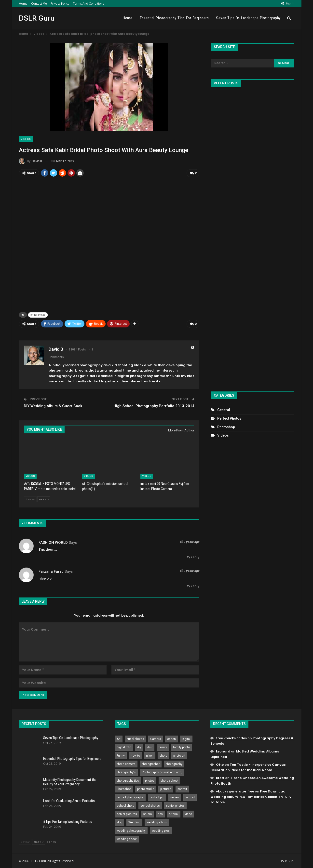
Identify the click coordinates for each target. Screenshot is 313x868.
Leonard (223, 751)
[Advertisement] (253, 237)
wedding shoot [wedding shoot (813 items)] (127, 838)
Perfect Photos (229, 418)
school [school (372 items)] (190, 797)
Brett (220, 777)
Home (23, 4)
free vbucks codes (231, 737)
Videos (26, 139)
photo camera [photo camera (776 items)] (126, 763)
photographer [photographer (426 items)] (151, 763)
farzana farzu (51, 571)
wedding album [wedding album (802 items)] (157, 822)
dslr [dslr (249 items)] (150, 747)
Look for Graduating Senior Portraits (69, 800)
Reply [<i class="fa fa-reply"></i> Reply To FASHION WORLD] (193, 557)
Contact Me (39, 4)
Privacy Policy (60, 4)
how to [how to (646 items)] (135, 755)
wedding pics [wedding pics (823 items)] (161, 830)
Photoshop (226, 427)
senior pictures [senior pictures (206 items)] (127, 813)
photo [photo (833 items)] (163, 755)
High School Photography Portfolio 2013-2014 (154, 405)
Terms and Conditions (88, 4)
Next (44, 499)
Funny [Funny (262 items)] (121, 755)
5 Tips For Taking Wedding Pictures (68, 821)
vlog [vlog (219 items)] (119, 822)
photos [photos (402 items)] (150, 780)
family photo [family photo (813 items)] (181, 747)
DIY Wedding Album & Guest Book (53, 405)
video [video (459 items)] (188, 813)
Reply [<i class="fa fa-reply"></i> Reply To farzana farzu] (193, 586)
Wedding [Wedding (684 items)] (134, 822)
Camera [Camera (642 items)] (156, 738)
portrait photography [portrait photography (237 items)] (130, 797)
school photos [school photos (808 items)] (150, 805)
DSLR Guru (37, 18)
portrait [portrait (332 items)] (182, 788)
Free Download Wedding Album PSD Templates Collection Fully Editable (251, 796)
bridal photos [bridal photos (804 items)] (135, 738)
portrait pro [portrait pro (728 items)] (157, 797)
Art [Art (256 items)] (119, 738)
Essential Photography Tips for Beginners (174, 18)
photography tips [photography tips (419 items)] (128, 780)
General (224, 410)
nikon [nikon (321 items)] (150, 755)
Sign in (288, 3)
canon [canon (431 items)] (171, 738)
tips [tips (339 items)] (160, 813)
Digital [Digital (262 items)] (186, 738)
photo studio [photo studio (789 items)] (146, 788)
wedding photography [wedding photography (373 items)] (131, 830)
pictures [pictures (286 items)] (166, 788)
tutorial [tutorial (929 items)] (174, 813)
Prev (30, 499)
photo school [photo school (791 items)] (169, 780)
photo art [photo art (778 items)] (179, 755)
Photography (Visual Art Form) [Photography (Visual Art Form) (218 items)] (162, 772)
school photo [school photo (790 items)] (125, 805)
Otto (220, 764)
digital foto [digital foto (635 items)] (124, 747)
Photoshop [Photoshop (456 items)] (124, 788)
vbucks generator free (235, 791)
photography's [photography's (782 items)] (126, 772)
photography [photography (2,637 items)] (174, 763)
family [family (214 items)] (163, 747)
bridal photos (38, 315)
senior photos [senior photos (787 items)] (175, 805)
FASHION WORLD (53, 542)
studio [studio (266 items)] (147, 813)
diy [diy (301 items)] (139, 747)
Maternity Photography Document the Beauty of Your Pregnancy (70, 781)
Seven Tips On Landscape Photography (248, 18)
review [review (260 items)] (175, 797)
